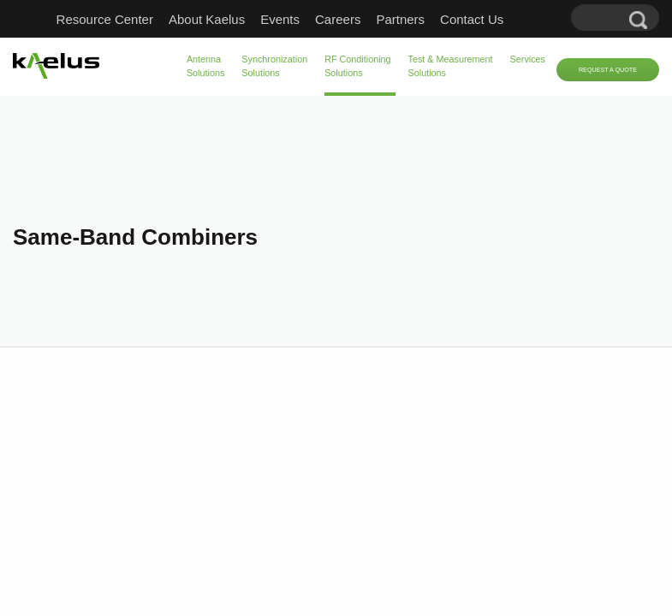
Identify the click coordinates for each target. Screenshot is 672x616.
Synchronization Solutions (274, 66)
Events (280, 19)
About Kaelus (207, 19)
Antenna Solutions (205, 66)
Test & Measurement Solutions (451, 66)
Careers (338, 19)
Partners (400, 19)
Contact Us (472, 19)
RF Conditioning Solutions (357, 66)
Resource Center (105, 19)
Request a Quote (608, 70)
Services (528, 59)
